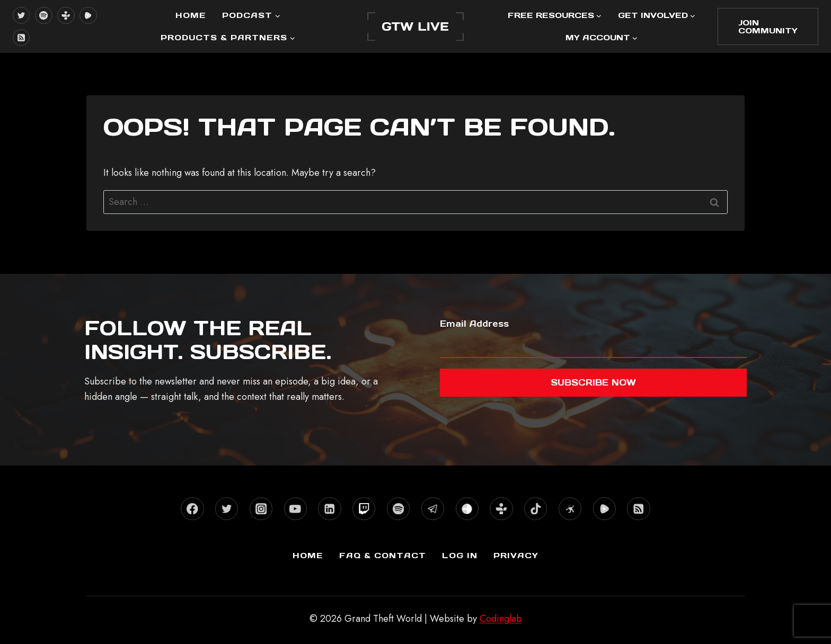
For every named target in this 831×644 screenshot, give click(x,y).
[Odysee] (570, 509)
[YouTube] (295, 509)
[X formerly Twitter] (21, 15)
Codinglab (501, 619)
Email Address (474, 324)
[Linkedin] (329, 509)
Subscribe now (593, 382)
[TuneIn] (66, 15)
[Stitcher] (467, 509)
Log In (460, 555)
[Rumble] (88, 15)
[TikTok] (536, 509)
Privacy (516, 555)
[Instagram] (261, 509)
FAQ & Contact (383, 555)
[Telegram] (433, 509)
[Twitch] (364, 509)
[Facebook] (192, 509)
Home (191, 15)
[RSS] (21, 38)
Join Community (768, 26)
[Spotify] (43, 15)
